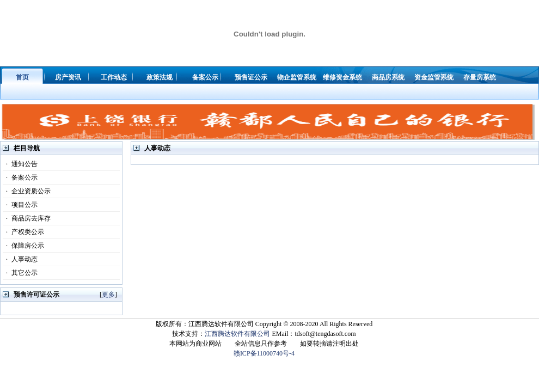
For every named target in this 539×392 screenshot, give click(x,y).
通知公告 (20, 164)
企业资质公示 (27, 191)
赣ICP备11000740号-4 (264, 353)
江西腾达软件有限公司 (237, 334)
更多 (108, 295)
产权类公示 (23, 232)
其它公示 (20, 273)
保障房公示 (23, 246)
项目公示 (20, 205)
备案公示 (20, 177)
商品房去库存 (27, 218)
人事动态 (20, 259)
